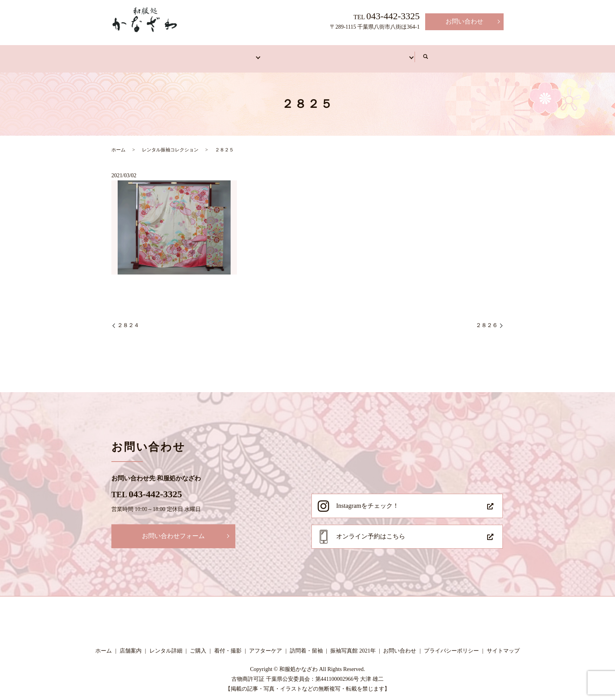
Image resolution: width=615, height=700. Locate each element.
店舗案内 (187, 54)
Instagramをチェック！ (368, 500)
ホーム (140, 54)
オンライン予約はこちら (371, 530)
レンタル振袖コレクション (170, 144)
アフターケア (400, 54)
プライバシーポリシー (451, 645)
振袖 (231, 54)
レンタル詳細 (166, 645)
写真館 (453, 54)
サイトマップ (503, 645)
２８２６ (487, 320)
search (486, 54)
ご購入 (198, 645)
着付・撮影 (340, 54)
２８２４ (128, 320)
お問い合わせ (464, 21)
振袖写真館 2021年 (353, 645)
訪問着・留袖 (281, 54)
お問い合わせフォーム (173, 530)
